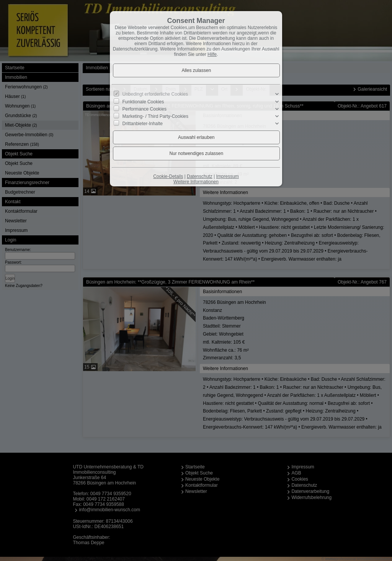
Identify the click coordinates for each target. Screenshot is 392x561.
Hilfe (212, 54)
